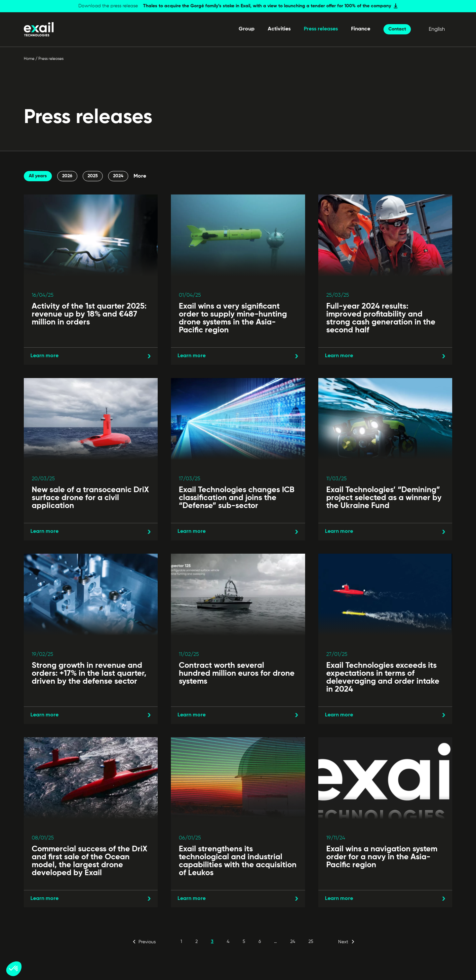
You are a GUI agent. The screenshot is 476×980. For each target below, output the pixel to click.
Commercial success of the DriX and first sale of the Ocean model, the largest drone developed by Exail (90, 861)
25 (311, 942)
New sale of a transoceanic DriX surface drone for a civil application (90, 498)
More (140, 176)
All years (38, 176)
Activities (279, 29)
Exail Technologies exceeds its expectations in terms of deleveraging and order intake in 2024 (383, 677)
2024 (118, 176)
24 (293, 942)
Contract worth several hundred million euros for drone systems (237, 673)
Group (247, 29)
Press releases (321, 29)
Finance (361, 29)
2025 (93, 176)
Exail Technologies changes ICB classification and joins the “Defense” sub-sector (237, 498)
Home (29, 59)
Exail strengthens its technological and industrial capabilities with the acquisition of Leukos (238, 861)
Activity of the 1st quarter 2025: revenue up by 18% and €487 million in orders (89, 314)
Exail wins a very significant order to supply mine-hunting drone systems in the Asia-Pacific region (233, 318)
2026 (67, 176)
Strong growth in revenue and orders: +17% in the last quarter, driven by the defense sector (89, 673)
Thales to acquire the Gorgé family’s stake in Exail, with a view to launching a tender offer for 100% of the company (267, 6)
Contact (397, 29)
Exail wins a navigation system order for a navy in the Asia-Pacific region (382, 857)
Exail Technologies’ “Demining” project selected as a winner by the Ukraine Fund (384, 498)
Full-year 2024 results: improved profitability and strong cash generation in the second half (381, 318)
